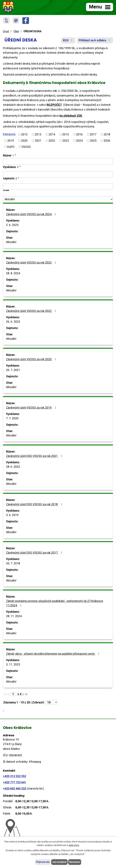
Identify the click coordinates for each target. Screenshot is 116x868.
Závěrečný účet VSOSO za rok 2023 (32, 262)
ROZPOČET (54, 105)
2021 (38, 141)
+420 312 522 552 (14, 776)
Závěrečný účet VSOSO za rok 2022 (32, 311)
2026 (107, 141)
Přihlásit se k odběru (95, 40)
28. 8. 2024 (13, 273)
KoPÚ (11, 147)
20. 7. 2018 (13, 563)
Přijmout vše (43, 862)
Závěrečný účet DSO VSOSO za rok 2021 (35, 456)
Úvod (6, 31)
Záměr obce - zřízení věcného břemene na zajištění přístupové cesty (53, 654)
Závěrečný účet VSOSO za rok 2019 (32, 408)
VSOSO (26, 147)
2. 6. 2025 (12, 225)
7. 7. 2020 (12, 418)
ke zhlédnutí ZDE (71, 116)
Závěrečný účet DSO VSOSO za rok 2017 (35, 553)
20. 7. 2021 (13, 370)
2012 (24, 134)
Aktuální (11, 242)
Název (8, 155)
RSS (68, 40)
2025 (93, 141)
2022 (52, 141)
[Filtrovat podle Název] (58, 161)
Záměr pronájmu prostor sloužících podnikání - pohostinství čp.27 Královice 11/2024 (55, 603)
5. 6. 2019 (12, 515)
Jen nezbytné (59, 862)
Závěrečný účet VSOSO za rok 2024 (32, 214)
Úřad (16, 31)
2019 (11, 141)
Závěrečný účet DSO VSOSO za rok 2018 (35, 504)
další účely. (74, 845)
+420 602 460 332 (14, 788)
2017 (93, 134)
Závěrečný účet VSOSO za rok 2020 (32, 359)
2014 (52, 134)
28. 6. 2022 (13, 467)
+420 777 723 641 (14, 782)
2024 (79, 141)
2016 (79, 134)
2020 (24, 141)
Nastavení (75, 862)
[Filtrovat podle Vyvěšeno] (58, 174)
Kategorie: (9, 134)
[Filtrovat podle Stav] (58, 199)
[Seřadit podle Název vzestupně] (16, 154)
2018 (107, 134)
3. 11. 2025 (13, 664)
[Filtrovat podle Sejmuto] (58, 187)
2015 (65, 134)
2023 (66, 141)
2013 (38, 134)
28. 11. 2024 (14, 616)
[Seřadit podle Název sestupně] (16, 155)
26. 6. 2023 (13, 322)
